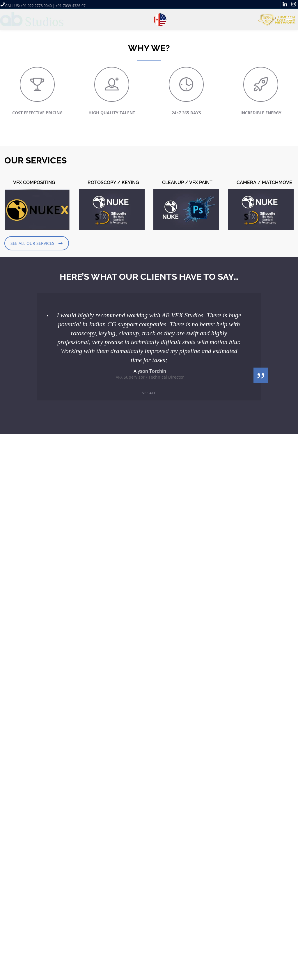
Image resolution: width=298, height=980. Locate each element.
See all (149, 393)
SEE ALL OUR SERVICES (37, 243)
